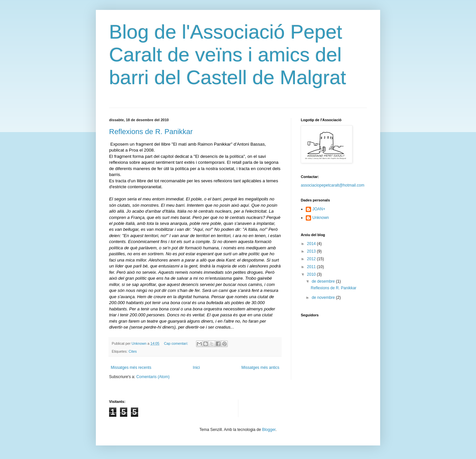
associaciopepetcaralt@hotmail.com (333, 185)
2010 (312, 274)
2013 (312, 251)
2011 (312, 267)
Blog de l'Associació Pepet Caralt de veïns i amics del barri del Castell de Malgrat (228, 55)
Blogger (269, 430)
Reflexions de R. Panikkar (151, 132)
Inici (196, 368)
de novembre (324, 298)
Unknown (321, 218)
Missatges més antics (260, 368)
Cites (133, 351)
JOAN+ (319, 209)
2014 (312, 244)
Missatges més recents (131, 368)
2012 (312, 259)
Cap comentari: (177, 343)
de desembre (324, 281)
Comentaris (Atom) (153, 377)
